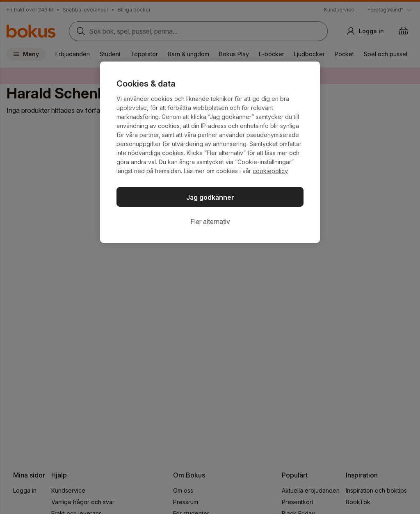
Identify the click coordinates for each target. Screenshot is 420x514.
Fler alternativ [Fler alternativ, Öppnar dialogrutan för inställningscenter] (210, 222)
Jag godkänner (210, 197)
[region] (210, 152)
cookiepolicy (270, 171)
